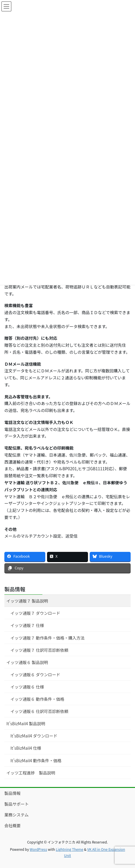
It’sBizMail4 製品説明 (26, 723)
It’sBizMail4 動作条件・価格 (36, 760)
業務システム (17, 815)
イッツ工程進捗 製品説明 (31, 773)
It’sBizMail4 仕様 (26, 748)
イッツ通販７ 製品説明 (27, 601)
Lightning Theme (70, 849)
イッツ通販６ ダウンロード (35, 675)
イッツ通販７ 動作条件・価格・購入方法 (47, 638)
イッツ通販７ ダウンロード (35, 613)
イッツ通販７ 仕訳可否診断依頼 (39, 650)
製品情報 (15, 589)
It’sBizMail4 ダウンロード (34, 736)
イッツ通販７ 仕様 (27, 625)
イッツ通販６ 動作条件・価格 (37, 699)
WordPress (38, 849)
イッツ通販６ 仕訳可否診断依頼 (39, 711)
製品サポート (17, 804)
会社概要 (12, 825)
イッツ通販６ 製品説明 (27, 662)
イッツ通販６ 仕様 (27, 687)
